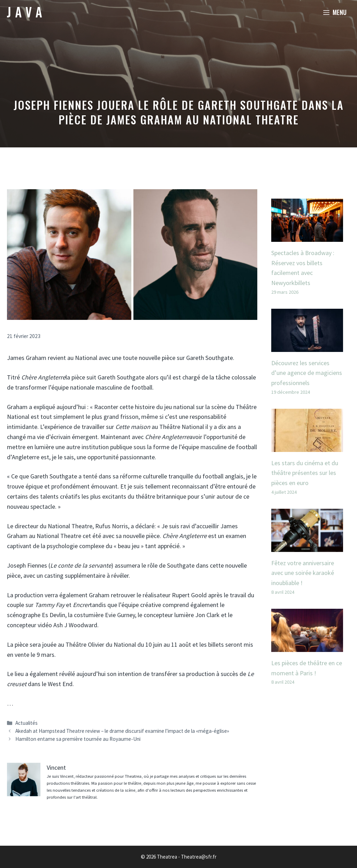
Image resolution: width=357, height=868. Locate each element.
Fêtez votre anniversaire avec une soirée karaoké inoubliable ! (303, 573)
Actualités (26, 723)
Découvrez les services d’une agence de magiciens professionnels (307, 373)
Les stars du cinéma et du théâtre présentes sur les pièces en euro (305, 473)
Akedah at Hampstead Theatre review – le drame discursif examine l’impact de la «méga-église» (122, 731)
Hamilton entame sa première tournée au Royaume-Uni (78, 739)
